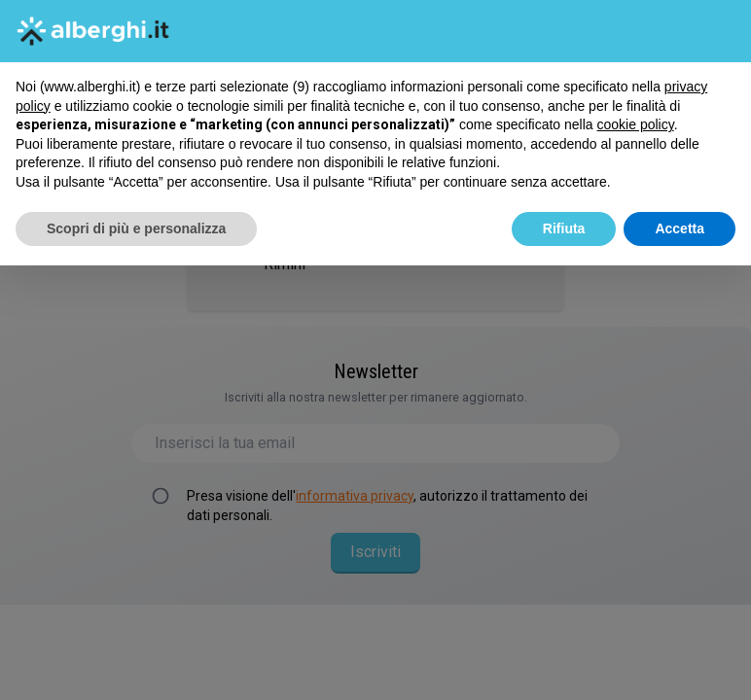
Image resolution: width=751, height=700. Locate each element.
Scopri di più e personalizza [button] (136, 228)
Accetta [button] (679, 228)
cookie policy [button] (636, 124)
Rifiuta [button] (564, 228)
